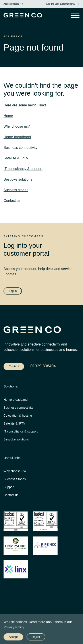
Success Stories (15, 479)
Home (8, 116)
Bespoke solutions (18, 179)
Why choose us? (17, 126)
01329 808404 (43, 366)
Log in (13, 291)
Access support (11, 4)
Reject (36, 637)
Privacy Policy (14, 627)
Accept (13, 637)
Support (9, 487)
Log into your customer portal (61, 4)
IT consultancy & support (23, 169)
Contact (14, 366)
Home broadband (17, 137)
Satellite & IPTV (16, 158)
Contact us (12, 201)
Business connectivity (20, 148)
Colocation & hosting (18, 415)
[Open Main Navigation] (75, 16)
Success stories (16, 190)
